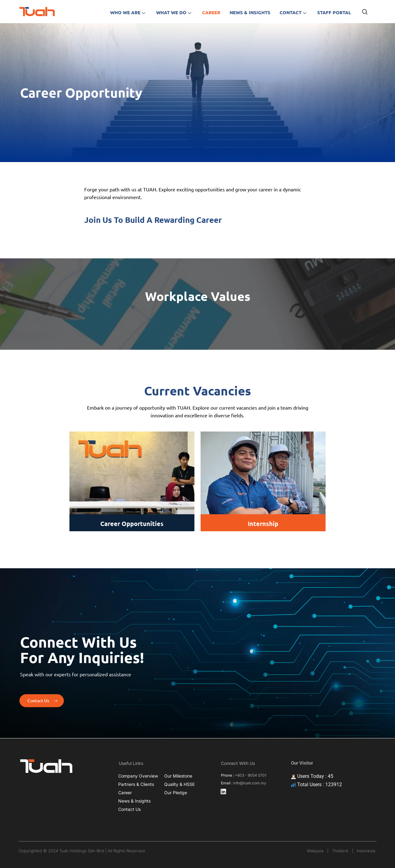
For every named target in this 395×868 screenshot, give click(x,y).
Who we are (129, 12)
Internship (263, 524)
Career (211, 12)
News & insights (250, 12)
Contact (294, 12)
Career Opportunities (132, 524)
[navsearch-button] (365, 12)
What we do (175, 12)
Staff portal (334, 12)
